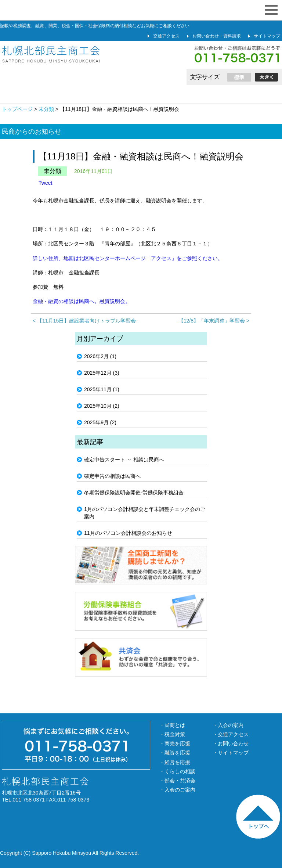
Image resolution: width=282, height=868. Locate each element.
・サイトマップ (231, 753)
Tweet (45, 183)
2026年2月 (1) (100, 356)
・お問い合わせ (231, 743)
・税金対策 (172, 734)
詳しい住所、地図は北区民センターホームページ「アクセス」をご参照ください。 (128, 258)
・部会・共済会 (177, 781)
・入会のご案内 (177, 790)
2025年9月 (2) (100, 422)
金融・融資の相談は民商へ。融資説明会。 (82, 301)
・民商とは (172, 725)
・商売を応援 (175, 743)
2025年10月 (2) (102, 406)
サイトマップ (267, 36)
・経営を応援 (175, 762)
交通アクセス (166, 36)
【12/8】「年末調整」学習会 (212, 321)
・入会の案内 (228, 725)
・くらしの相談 (177, 771)
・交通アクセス (231, 734)
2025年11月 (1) (102, 389)
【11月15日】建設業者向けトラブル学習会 (86, 321)
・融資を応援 (175, 753)
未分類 (53, 171)
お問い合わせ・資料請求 (217, 36)
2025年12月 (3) (102, 373)
